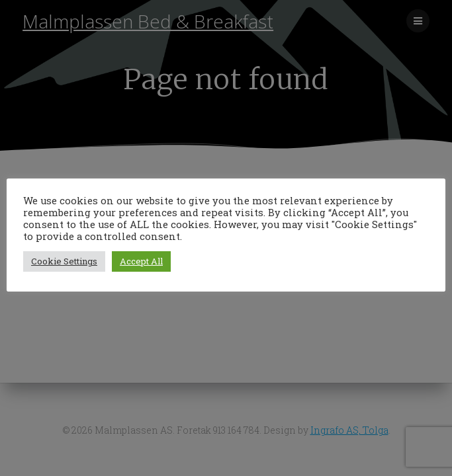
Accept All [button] (141, 261)
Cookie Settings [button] (64, 261)
